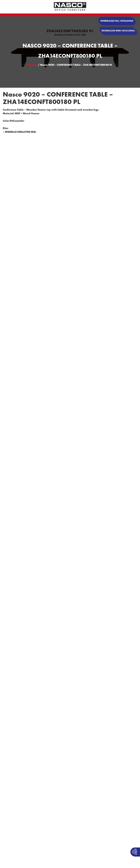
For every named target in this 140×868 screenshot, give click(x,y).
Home (32, 65)
